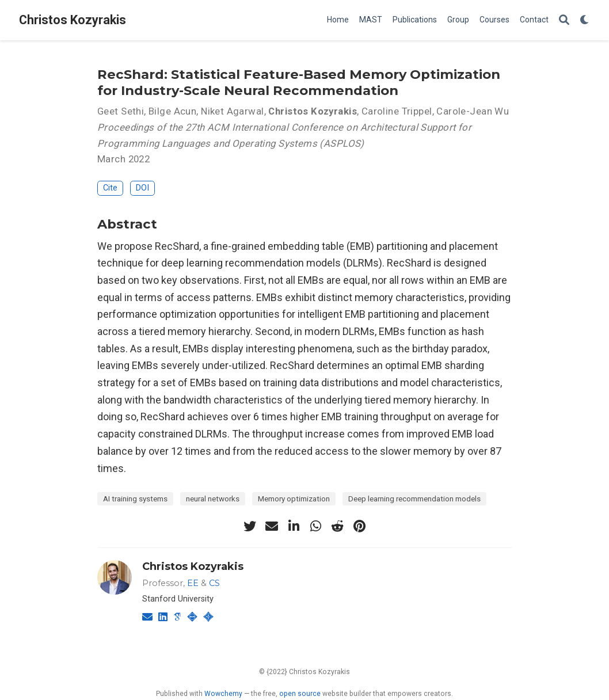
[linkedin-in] (294, 526)
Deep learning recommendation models (414, 499)
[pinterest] (359, 526)
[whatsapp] (315, 526)
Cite (110, 188)
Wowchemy (223, 694)
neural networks (213, 499)
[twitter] (250, 526)
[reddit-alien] (337, 526)
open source (300, 694)
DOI (142, 188)
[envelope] (272, 526)
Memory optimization (294, 499)
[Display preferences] (585, 20)
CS (214, 583)
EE (193, 583)
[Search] (564, 20)
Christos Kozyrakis (73, 20)
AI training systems (135, 499)
